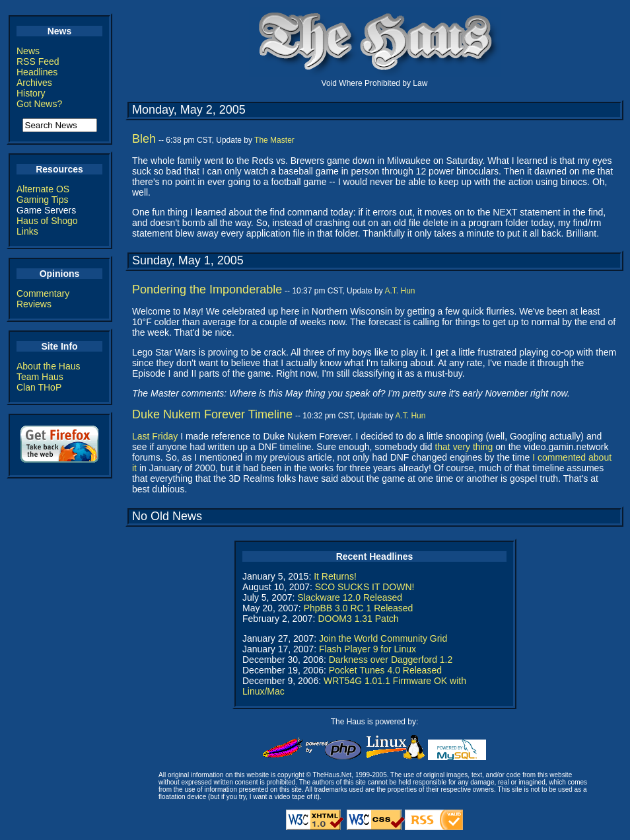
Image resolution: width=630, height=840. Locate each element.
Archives (34, 83)
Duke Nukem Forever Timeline (212, 414)
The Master (274, 140)
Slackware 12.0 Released (350, 597)
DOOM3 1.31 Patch (358, 619)
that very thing (464, 447)
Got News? (39, 104)
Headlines (37, 72)
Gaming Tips (43, 200)
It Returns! (335, 576)
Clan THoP (39, 387)
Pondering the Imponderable (207, 289)
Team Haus (40, 377)
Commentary (43, 293)
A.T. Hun (400, 291)
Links (27, 231)
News (28, 51)
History (31, 93)
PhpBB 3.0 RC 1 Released (359, 608)
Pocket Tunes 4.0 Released (385, 670)
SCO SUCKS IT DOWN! (365, 587)
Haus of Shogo (47, 221)
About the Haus (49, 366)
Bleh (144, 139)
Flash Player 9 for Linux (367, 649)
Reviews (34, 304)
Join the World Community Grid (383, 638)
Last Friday (155, 436)
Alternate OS (43, 189)
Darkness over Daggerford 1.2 (391, 660)
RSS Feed (38, 61)
